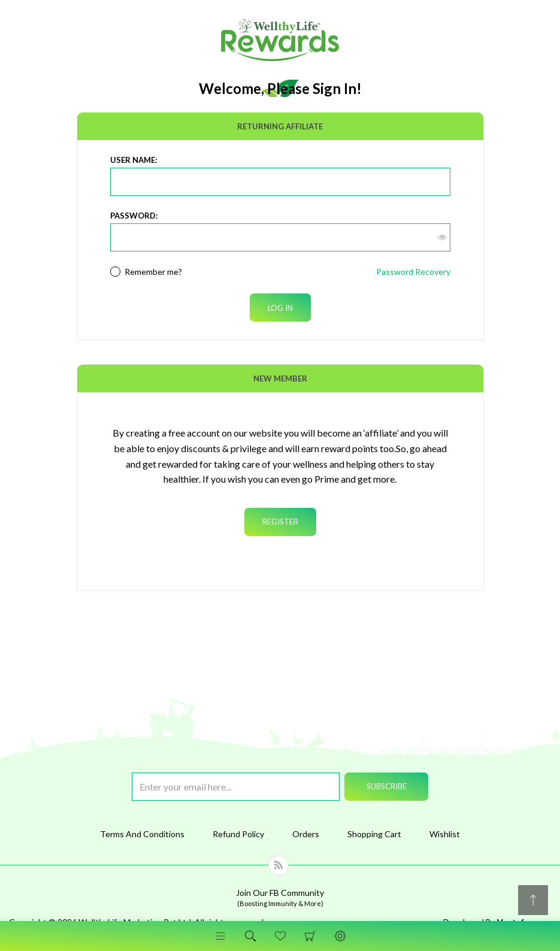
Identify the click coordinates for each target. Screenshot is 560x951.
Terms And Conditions (142, 834)
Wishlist (445, 834)
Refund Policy (238, 834)
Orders (306, 834)
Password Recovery (413, 272)
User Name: (134, 160)
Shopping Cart (310, 936)
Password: (134, 216)
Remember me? (153, 272)
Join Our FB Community (280, 897)
